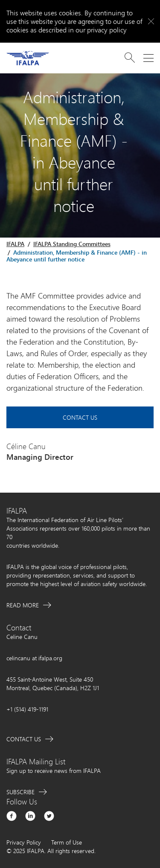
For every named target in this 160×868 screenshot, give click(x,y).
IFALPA (15, 244)
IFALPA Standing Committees (72, 244)
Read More (23, 605)
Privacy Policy (24, 842)
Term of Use (67, 842)
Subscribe (20, 792)
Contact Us (80, 417)
